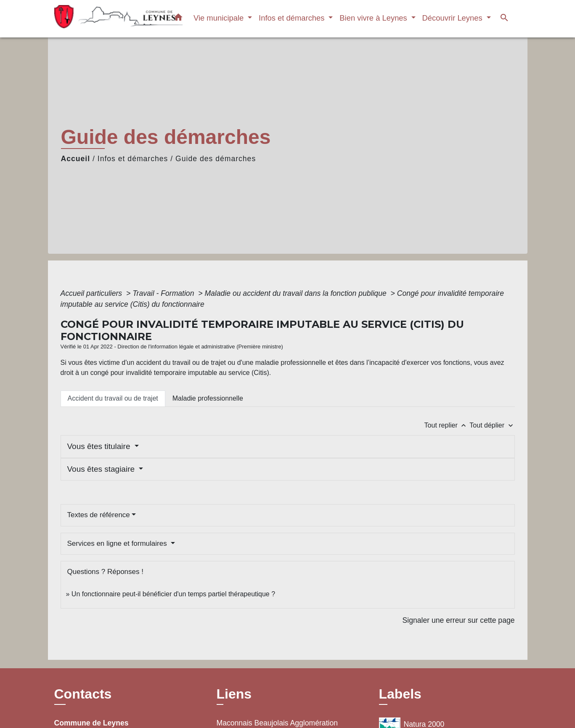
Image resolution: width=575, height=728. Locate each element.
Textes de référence (99, 515)
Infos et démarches (133, 159)
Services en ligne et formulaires (118, 543)
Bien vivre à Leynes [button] (374, 18)
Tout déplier (492, 425)
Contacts (83, 694)
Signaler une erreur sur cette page (459, 620)
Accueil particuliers (93, 293)
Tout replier (447, 425)
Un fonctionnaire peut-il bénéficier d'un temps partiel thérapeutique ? (173, 594)
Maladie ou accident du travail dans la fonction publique (296, 293)
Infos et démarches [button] (293, 18)
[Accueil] (107, 19)
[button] (178, 19)
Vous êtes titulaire (100, 446)
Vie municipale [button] (220, 18)
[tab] (113, 399)
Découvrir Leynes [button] (453, 18)
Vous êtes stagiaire (102, 469)
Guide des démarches (216, 159)
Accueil (76, 159)
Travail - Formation (164, 293)
